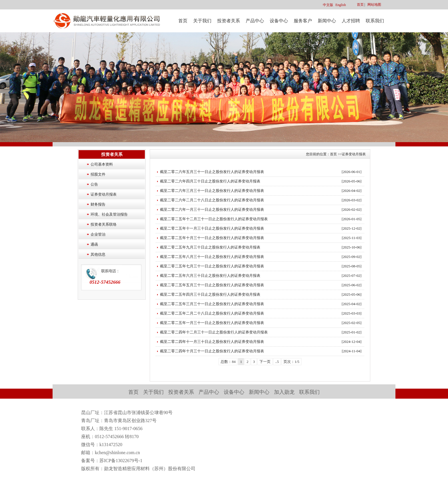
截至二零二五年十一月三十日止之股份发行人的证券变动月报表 (212, 228)
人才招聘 (351, 21)
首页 (360, 5)
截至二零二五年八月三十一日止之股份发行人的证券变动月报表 (212, 257)
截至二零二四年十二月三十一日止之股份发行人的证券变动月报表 (214, 332)
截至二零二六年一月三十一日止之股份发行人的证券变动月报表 (212, 209)
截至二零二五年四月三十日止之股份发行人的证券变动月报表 (210, 294)
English (341, 5)
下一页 (265, 362)
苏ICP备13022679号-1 (121, 461)
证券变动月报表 (104, 194)
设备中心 (279, 21)
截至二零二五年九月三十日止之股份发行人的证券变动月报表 (210, 247)
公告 (94, 184)
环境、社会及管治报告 (109, 214)
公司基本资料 (102, 164)
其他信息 (98, 254)
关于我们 (202, 21)
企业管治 (98, 234)
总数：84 (228, 362)
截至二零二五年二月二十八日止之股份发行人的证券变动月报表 (212, 313)
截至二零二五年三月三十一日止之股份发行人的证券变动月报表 (212, 304)
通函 (94, 244)
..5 (277, 362)
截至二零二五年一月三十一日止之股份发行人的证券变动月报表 (212, 323)
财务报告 (98, 204)
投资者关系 (229, 21)
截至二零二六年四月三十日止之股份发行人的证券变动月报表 (210, 181)
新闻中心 (327, 21)
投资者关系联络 (104, 224)
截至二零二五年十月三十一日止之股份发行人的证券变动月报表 (212, 238)
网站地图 (374, 5)
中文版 (328, 5)
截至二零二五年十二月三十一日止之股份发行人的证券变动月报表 (214, 219)
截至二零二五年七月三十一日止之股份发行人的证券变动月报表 (212, 266)
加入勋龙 (284, 392)
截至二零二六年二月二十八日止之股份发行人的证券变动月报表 (212, 200)
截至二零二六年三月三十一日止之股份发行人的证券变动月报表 (212, 191)
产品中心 (255, 21)
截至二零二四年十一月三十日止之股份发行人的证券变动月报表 (212, 342)
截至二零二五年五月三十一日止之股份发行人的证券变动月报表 (212, 285)
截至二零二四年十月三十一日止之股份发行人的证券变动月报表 (212, 351)
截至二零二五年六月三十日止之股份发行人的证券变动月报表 (210, 276)
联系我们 (375, 21)
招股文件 (98, 174)
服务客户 (303, 21)
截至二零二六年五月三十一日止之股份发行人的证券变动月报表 (212, 172)
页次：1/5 (291, 362)
